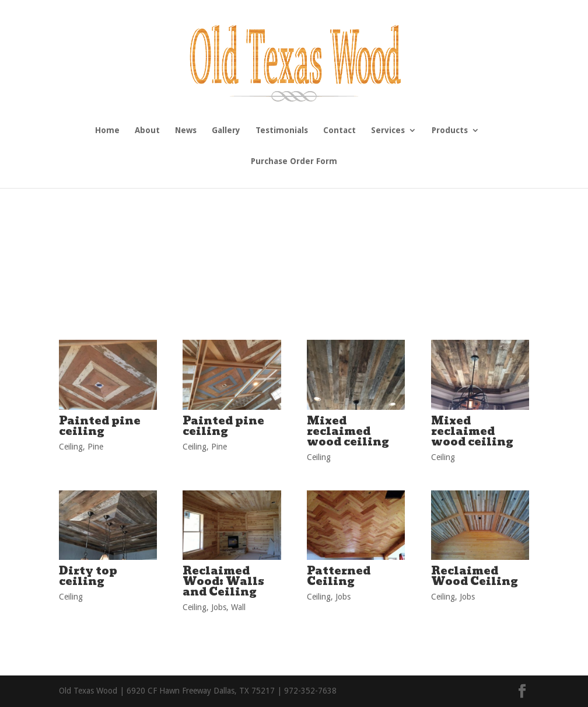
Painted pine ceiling (100, 426)
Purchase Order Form (294, 161)
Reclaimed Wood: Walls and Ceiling (223, 581)
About (147, 130)
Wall (238, 607)
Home (107, 130)
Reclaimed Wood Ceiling (475, 576)
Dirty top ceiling (88, 576)
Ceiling (71, 447)
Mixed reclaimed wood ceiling (348, 431)
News (186, 130)
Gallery (226, 130)
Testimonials (282, 130)
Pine (95, 447)
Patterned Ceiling (339, 576)
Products (450, 130)
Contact (339, 130)
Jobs (219, 607)
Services (388, 130)
